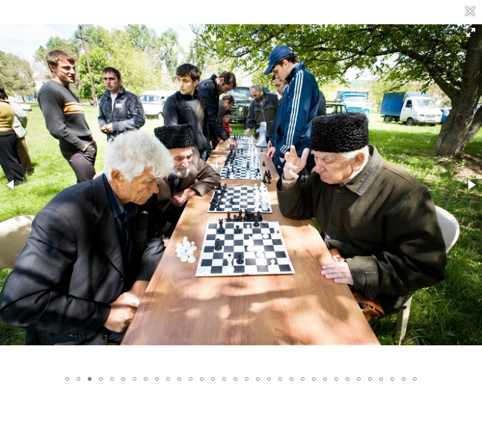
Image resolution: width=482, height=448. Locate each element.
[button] (471, 32)
